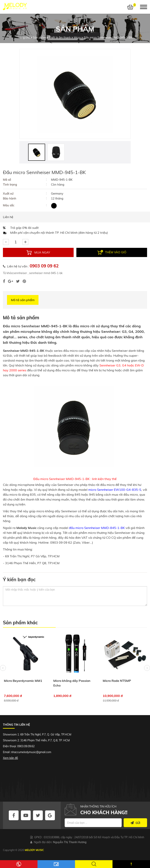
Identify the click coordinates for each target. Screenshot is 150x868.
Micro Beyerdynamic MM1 (23, 681)
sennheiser (20, 273)
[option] (75, 94)
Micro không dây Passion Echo (72, 683)
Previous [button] (3, 668)
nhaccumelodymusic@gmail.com (31, 752)
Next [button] (147, 668)
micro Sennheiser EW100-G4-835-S (115, 490)
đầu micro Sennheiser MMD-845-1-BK (97, 528)
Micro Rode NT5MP (117, 681)
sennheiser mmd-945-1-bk (45, 273)
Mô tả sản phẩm (23, 300)
